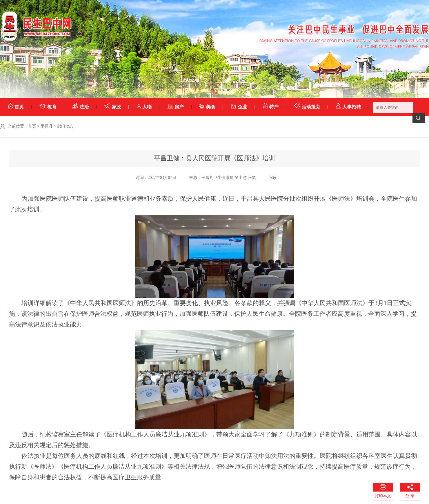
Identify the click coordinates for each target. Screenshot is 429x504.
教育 (48, 107)
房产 (176, 107)
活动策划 (307, 107)
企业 (239, 107)
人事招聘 (348, 107)
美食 (207, 107)
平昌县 (47, 126)
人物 (144, 107)
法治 (80, 107)
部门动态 (65, 126)
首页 (16, 107)
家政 (113, 107)
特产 (271, 107)
